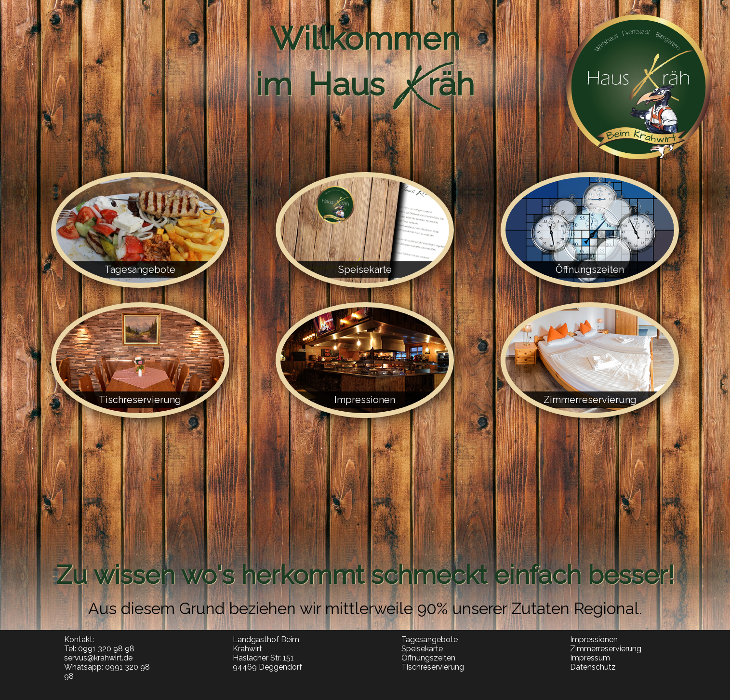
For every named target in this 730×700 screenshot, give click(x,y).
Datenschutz (593, 667)
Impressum (590, 658)
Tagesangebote (430, 639)
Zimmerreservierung (606, 649)
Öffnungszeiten (428, 658)
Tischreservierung (433, 667)
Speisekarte (422, 649)
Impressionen (594, 639)
